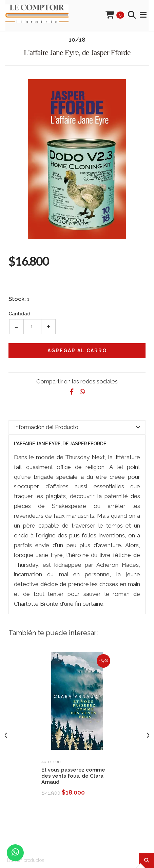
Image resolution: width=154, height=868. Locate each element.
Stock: (17, 299)
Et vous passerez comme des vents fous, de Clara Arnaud (73, 776)
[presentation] (6, 735)
